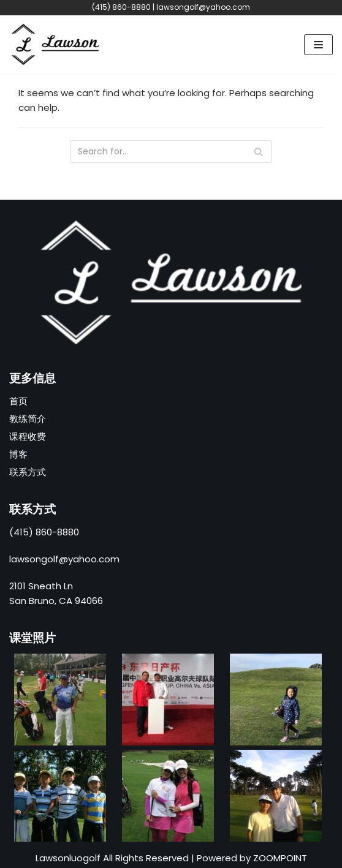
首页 (18, 401)
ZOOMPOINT (280, 858)
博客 (18, 454)
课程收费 (28, 436)
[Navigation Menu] (318, 45)
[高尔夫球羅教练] (55, 45)
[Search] (171, 152)
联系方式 (28, 472)
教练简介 (28, 419)
